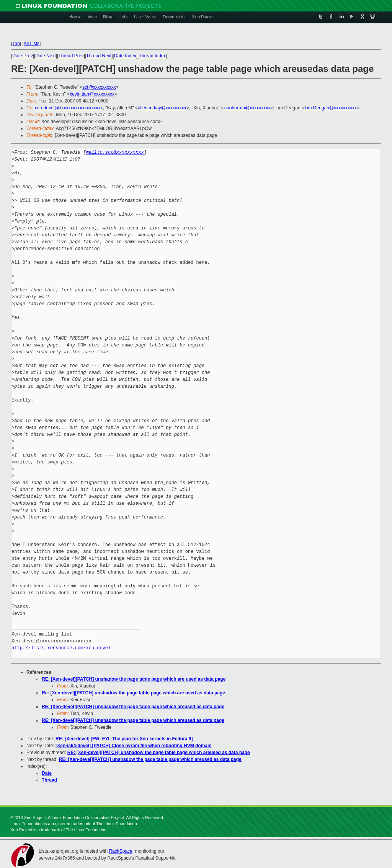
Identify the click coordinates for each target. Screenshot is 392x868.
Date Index (125, 56)
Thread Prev (71, 56)
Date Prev (22, 56)
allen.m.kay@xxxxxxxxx (162, 108)
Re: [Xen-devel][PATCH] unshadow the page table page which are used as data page (133, 693)
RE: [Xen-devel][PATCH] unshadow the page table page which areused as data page (133, 707)
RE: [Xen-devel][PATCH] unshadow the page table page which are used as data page (134, 679)
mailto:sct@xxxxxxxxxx (115, 152)
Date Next (45, 56)
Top (16, 44)
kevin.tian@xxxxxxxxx (92, 94)
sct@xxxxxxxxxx (99, 87)
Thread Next (99, 56)
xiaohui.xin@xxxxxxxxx (247, 108)
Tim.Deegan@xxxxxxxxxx (331, 108)
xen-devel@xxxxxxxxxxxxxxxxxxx (69, 108)
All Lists (32, 44)
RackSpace (120, 851)
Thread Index (153, 56)
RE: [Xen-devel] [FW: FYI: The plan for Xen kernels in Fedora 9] (124, 739)
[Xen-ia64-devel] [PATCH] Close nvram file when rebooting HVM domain (134, 746)
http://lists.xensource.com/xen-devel (61, 648)
